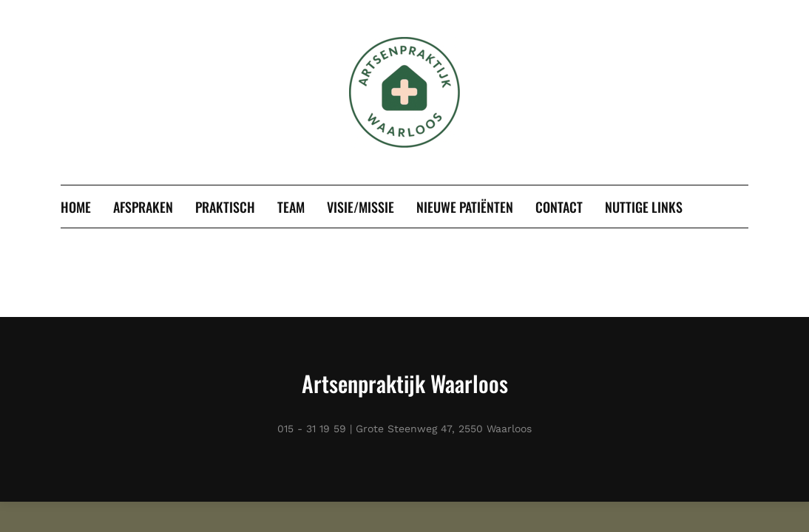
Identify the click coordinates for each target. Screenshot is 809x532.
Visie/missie (361, 207)
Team (291, 207)
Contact (559, 207)
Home (76, 207)
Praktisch (225, 207)
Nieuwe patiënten (465, 207)
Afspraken (143, 207)
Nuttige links (644, 207)
